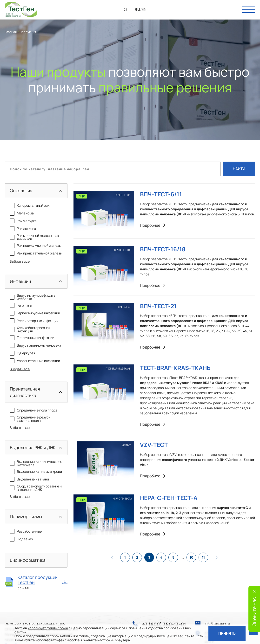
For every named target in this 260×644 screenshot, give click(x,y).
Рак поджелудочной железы (35, 246)
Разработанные (26, 531)
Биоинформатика (28, 560)
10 (191, 557)
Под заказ (21, 539)
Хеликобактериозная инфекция (30, 329)
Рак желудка (23, 221)
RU (137, 10)
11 (203, 557)
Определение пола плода (33, 410)
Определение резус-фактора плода (30, 419)
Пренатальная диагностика (25, 392)
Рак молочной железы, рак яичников (34, 237)
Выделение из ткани (29, 479)
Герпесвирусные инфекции (35, 313)
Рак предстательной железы (36, 253)
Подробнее (153, 225)
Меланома (22, 213)
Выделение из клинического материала (36, 463)
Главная (11, 32)
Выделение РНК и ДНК (33, 447)
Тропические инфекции (32, 338)
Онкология (21, 191)
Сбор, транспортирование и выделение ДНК (36, 488)
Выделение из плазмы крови (36, 472)
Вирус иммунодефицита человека (33, 297)
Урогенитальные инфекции (35, 361)
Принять (227, 633)
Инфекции (20, 281)
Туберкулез (22, 353)
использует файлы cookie (48, 628)
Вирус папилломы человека (35, 345)
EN (144, 10)
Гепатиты (21, 305)
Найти (239, 169)
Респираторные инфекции (34, 321)
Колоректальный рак (30, 206)
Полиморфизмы (26, 516)
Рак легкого (23, 229)
